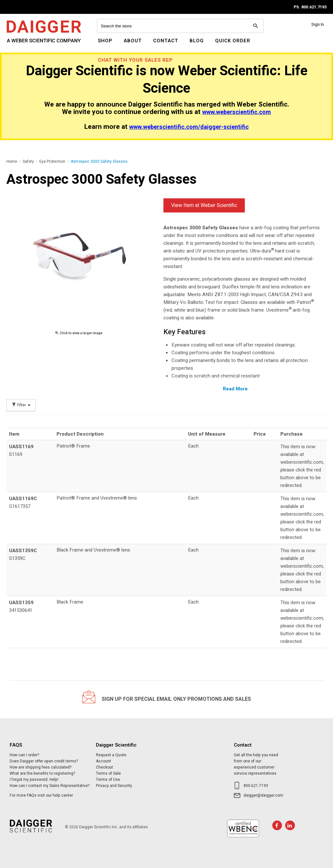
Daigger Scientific (24, 45)
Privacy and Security (114, 786)
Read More (235, 389)
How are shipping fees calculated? (41, 767)
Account (104, 761)
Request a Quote (111, 755)
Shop (105, 41)
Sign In (318, 24)
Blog (197, 41)
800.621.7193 (256, 786)
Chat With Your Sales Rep (135, 60)
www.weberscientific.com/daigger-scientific (189, 127)
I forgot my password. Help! (34, 780)
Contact (166, 41)
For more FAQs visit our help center (41, 795)
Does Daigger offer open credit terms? (44, 761)
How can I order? (24, 755)
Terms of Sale (108, 773)
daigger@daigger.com (263, 795)
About (133, 41)
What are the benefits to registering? (42, 773)
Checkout (104, 767)
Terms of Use (108, 780)
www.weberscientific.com (237, 112)
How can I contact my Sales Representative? (50, 786)
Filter (21, 405)
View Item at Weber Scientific (204, 205)
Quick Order (233, 41)
